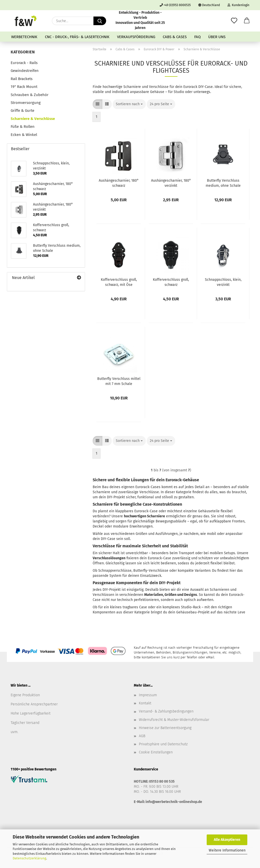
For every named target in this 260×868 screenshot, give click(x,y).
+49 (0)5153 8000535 (175, 5)
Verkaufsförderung (136, 37)
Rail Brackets (22, 79)
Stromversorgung (26, 103)
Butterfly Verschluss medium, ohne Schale (223, 183)
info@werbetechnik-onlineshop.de (174, 802)
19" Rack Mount (24, 87)
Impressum (148, 695)
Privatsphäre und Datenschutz (163, 744)
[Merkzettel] (234, 21)
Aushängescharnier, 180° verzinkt (171, 183)
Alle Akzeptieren (227, 840)
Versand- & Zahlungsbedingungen (166, 711)
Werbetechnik (24, 37)
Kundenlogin (238, 5)
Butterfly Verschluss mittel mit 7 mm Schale (119, 381)
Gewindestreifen (25, 71)
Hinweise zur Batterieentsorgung (165, 728)
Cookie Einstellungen (156, 752)
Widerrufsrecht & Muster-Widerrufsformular (174, 720)
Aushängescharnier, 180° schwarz (119, 183)
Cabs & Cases (175, 37)
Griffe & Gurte (22, 111)
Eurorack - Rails (24, 63)
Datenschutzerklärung (29, 858)
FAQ (197, 37)
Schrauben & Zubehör (30, 95)
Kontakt (145, 703)
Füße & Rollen (23, 127)
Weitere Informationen (227, 850)
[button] (247, 21)
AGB (142, 736)
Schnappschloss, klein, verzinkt (223, 282)
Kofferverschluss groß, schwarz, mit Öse (119, 282)
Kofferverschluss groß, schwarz (171, 282)
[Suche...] (100, 21)
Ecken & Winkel (24, 135)
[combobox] (129, 104)
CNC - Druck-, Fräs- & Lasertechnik (77, 37)
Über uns (217, 37)
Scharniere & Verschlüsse (33, 119)
